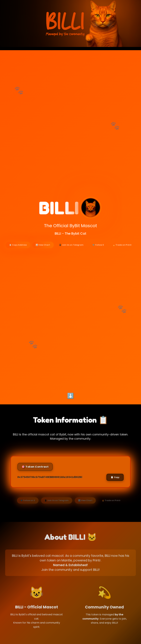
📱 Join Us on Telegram (71, 249)
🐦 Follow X (97, 249)
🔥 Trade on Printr (121, 249)
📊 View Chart (44, 249)
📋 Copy (114, 489)
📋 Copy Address (20, 249)
